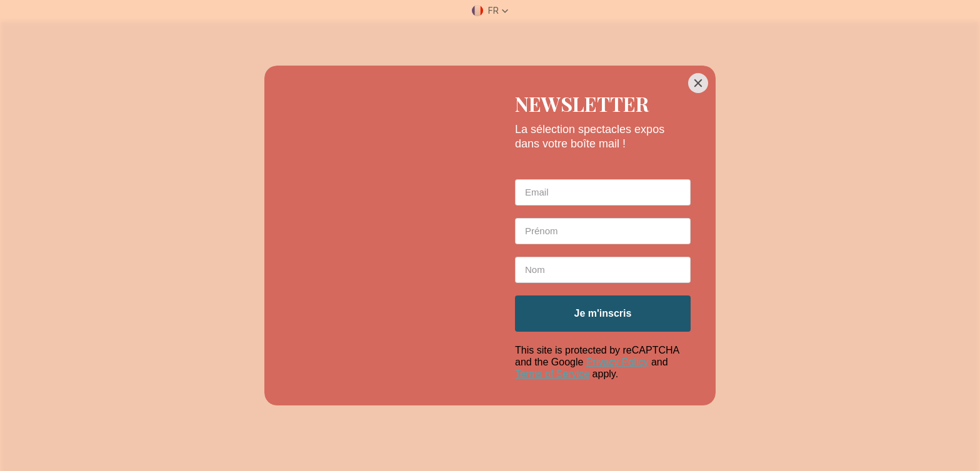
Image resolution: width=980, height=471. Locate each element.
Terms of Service (552, 374)
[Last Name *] (603, 270)
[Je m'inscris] (603, 314)
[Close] (698, 83)
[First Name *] (603, 231)
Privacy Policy (617, 362)
